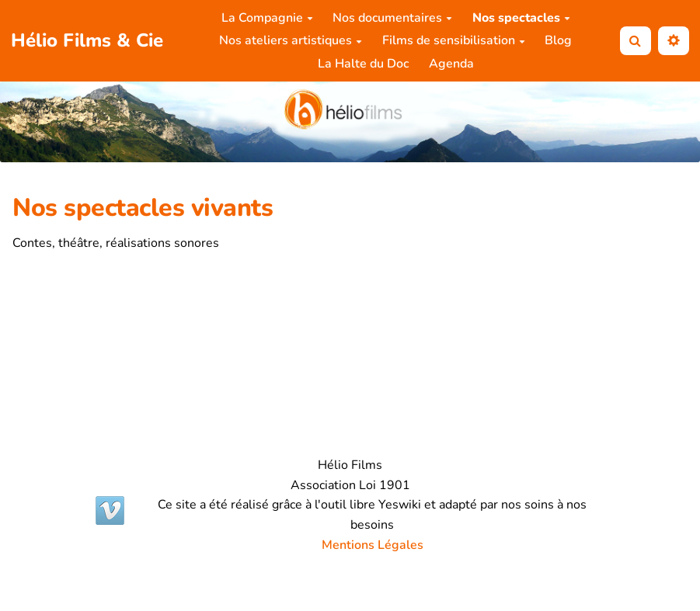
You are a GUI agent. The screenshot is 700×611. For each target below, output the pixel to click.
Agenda (451, 64)
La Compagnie (267, 18)
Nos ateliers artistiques (291, 40)
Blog (558, 40)
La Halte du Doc (363, 64)
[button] (674, 41)
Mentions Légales (373, 545)
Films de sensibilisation (454, 40)
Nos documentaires (392, 18)
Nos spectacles (521, 18)
